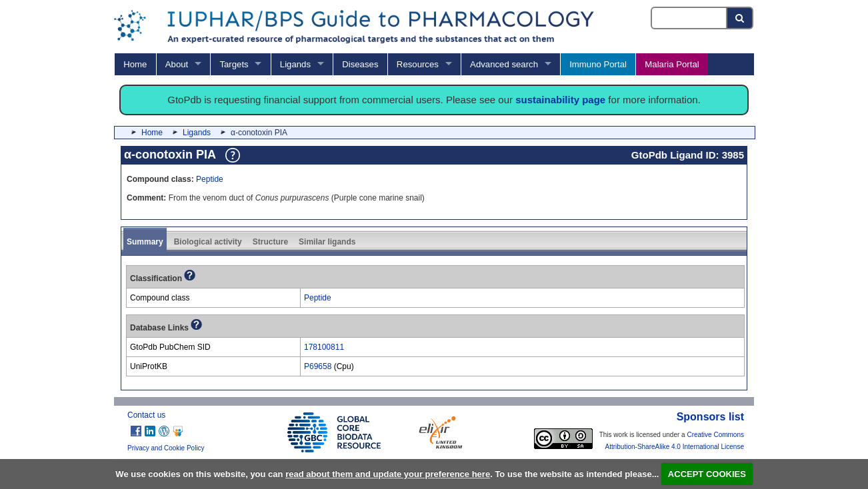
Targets (234, 64)
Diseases (360, 64)
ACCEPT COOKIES (707, 474)
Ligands (295, 64)
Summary (145, 242)
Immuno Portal (598, 64)
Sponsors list (710, 417)
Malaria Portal (672, 64)
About (177, 64)
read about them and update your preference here (388, 474)
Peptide (210, 179)
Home (135, 64)
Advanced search (504, 64)
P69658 (318, 366)
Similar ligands (327, 242)
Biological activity (208, 242)
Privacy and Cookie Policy (166, 448)
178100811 (324, 347)
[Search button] (740, 18)
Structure (270, 242)
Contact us (146, 415)
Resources (418, 64)
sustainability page (560, 100)
